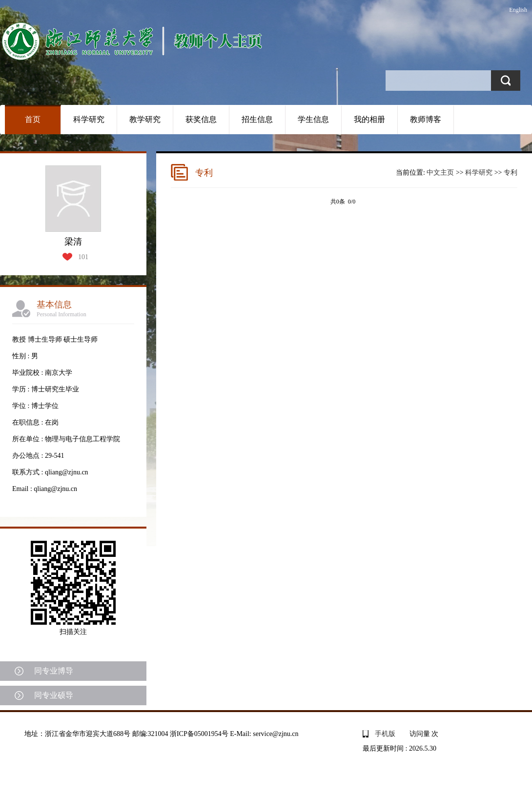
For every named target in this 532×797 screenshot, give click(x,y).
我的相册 (369, 119)
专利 (511, 173)
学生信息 (313, 119)
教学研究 (145, 119)
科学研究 (89, 119)
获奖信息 (201, 119)
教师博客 (426, 119)
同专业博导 (54, 671)
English (518, 10)
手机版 (385, 734)
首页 (33, 119)
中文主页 (440, 173)
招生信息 (257, 119)
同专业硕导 (54, 695)
